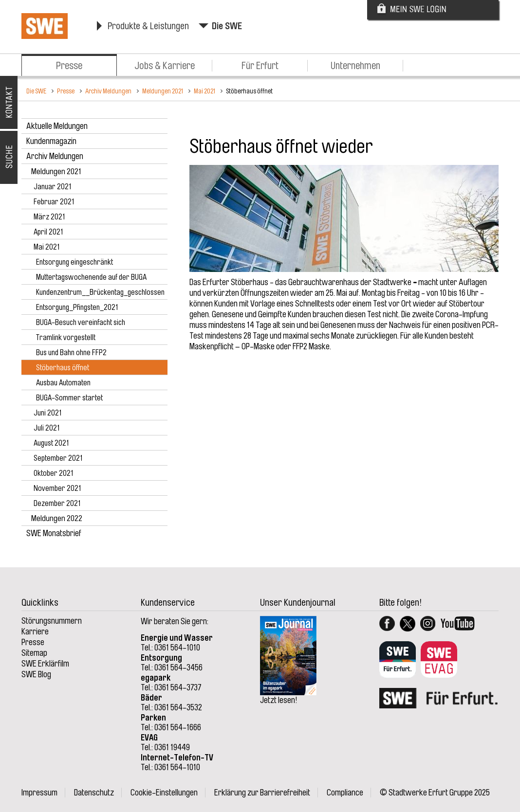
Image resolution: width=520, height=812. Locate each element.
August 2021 (51, 443)
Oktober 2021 (54, 473)
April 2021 (48, 232)
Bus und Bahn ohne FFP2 (71, 353)
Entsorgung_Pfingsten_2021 (77, 307)
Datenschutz (94, 793)
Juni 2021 (48, 413)
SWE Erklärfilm (45, 664)
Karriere (35, 632)
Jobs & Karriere (165, 66)
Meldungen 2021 (163, 91)
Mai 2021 (204, 91)
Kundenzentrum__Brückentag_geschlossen (100, 292)
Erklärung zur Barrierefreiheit (262, 793)
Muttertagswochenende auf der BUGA (91, 277)
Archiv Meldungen (108, 91)
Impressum (39, 793)
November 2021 (57, 488)
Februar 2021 (54, 202)
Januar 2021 (53, 187)
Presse (69, 66)
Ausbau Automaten (63, 383)
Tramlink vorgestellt (66, 338)
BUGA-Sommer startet (69, 398)
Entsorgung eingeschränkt (74, 262)
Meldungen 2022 (57, 518)
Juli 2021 (47, 428)
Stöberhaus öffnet (249, 91)
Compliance (345, 793)
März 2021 (49, 217)
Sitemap (34, 653)
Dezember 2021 (57, 504)
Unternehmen (355, 66)
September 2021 (58, 458)
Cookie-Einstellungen (164, 793)
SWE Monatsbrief (54, 533)
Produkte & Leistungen (148, 26)
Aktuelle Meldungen (57, 126)
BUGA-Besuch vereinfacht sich (81, 323)
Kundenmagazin (51, 141)
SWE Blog (36, 674)
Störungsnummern (52, 621)
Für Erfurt (260, 66)
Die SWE (227, 26)
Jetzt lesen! (279, 700)
